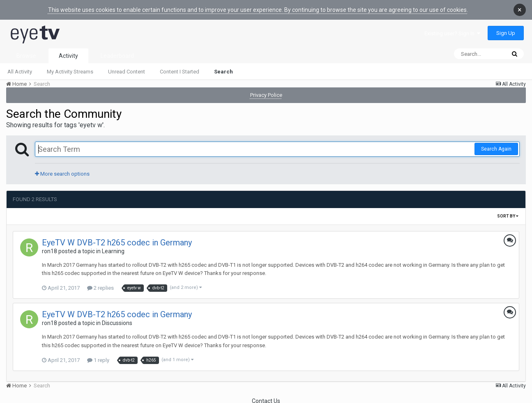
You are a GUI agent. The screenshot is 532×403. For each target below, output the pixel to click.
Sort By (508, 214)
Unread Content (127, 69)
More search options (62, 171)
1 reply (98, 358)
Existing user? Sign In (452, 31)
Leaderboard (117, 53)
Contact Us (266, 398)
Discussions (117, 321)
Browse (26, 53)
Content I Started (180, 69)
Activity (68, 53)
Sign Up (506, 31)
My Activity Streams (70, 69)
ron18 (50, 249)
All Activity (20, 69)
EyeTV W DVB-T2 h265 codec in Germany (117, 240)
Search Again (496, 147)
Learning (113, 249)
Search (223, 69)
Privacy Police (266, 93)
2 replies (100, 285)
